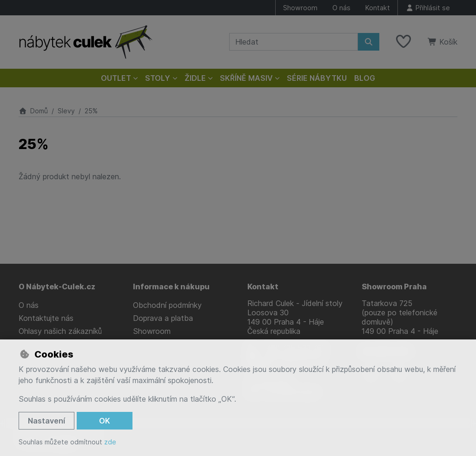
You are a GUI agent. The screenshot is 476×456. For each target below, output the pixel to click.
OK (105, 421)
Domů (33, 111)
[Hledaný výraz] (294, 42)
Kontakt (378, 8)
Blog (365, 78)
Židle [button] (195, 78)
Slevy (66, 111)
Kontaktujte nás (46, 318)
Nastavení (46, 421)
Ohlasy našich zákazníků (60, 331)
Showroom (300, 8)
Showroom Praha (394, 287)
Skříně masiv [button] (246, 78)
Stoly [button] (158, 78)
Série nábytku (317, 78)
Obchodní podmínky (167, 305)
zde (110, 442)
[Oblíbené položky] (403, 42)
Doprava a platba (163, 318)
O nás (341, 8)
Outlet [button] (116, 78)
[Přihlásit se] (428, 8)
